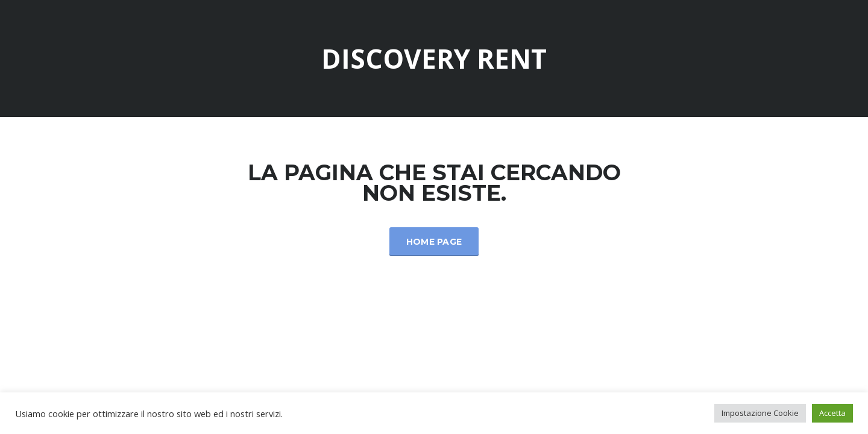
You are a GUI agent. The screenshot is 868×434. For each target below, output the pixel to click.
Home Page (434, 242)
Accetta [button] (832, 413)
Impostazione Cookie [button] (760, 413)
